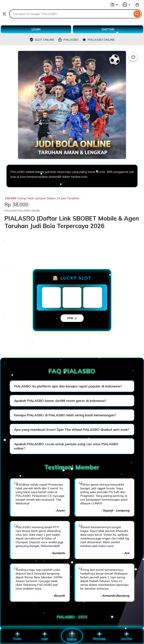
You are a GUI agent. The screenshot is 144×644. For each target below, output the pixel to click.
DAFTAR (108, 29)
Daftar (72, 636)
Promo (17, 636)
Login (45, 636)
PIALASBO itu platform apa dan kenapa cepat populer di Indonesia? (68, 386)
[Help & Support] (114, 5)
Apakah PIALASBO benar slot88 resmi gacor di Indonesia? (60, 401)
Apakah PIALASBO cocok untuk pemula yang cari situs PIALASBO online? (66, 446)
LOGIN (36, 29)
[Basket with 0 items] (137, 5)
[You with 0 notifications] (127, 5)
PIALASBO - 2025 (72, 617)
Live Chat (127, 636)
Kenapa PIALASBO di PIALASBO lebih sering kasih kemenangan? (65, 415)
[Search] (137, 14)
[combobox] (71, 14)
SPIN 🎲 (72, 318)
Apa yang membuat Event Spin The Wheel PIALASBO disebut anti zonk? (72, 430)
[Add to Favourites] (133, 57)
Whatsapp (99, 636)
